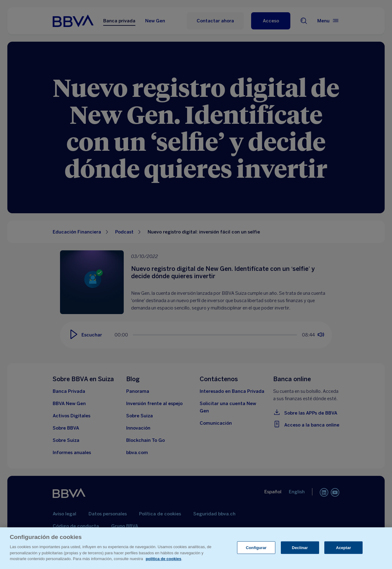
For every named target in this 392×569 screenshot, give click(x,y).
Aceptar (343, 547)
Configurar (256, 547)
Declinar (300, 547)
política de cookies (164, 559)
